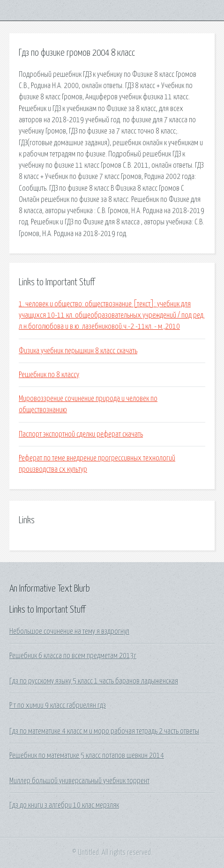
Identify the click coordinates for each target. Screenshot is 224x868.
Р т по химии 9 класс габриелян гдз (58, 705)
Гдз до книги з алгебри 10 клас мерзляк (64, 805)
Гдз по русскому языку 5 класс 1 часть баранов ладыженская (94, 681)
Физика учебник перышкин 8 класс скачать (78, 351)
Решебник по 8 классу (49, 375)
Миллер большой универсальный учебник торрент (79, 781)
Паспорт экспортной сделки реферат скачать (81, 434)
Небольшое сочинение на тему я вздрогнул (69, 631)
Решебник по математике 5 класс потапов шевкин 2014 (87, 756)
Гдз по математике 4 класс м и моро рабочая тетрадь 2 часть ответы (104, 731)
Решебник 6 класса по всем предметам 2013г (73, 656)
